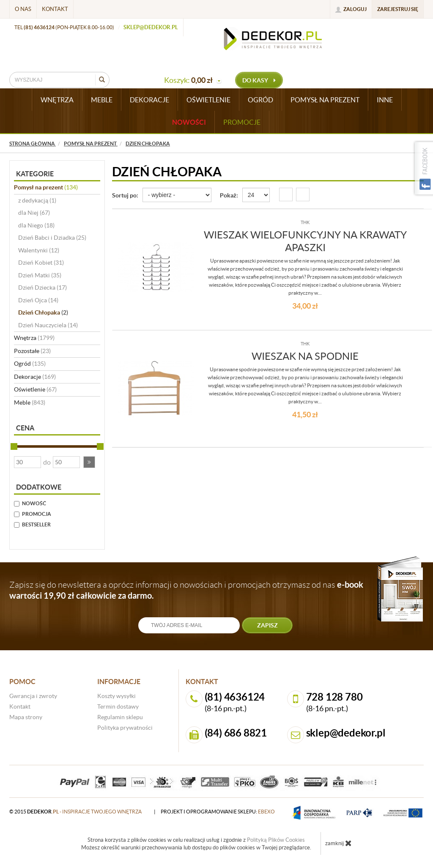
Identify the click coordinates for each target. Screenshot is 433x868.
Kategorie (35, 174)
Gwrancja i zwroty (33, 696)
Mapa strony (26, 717)
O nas (23, 9)
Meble (30, 403)
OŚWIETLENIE (208, 100)
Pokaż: (229, 195)
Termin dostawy (118, 706)
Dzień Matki (40, 275)
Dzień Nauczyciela (48, 325)
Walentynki (39, 250)
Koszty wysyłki (116, 696)
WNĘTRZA (57, 100)
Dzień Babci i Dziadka (52, 238)
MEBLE (102, 100)
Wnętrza (34, 338)
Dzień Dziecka (42, 288)
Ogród (30, 364)
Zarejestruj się (398, 9)
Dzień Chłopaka (43, 312)
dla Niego (36, 225)
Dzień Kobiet (41, 263)
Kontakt (55, 9)
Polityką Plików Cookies (276, 840)
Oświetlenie (35, 389)
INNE (385, 100)
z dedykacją (37, 200)
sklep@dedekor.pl (151, 27)
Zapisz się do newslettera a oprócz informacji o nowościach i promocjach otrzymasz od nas (186, 590)
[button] (89, 462)
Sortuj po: (125, 195)
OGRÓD (260, 100)
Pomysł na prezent (46, 187)
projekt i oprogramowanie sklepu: (218, 812)
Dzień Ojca (38, 300)
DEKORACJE (149, 100)
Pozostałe (32, 351)
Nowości (189, 122)
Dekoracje (35, 377)
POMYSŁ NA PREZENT (325, 100)
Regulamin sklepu (120, 717)
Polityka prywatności (125, 728)
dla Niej (34, 213)
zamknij (338, 843)
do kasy (259, 80)
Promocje (242, 122)
